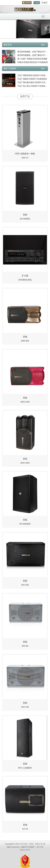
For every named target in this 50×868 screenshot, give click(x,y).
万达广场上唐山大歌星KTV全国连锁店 (33, 86)
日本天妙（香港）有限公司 (31, 844)
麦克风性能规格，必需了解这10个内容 (33, 52)
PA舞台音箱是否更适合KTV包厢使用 (32, 62)
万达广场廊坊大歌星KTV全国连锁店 (32, 79)
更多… (44, 45)
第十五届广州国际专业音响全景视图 (32, 59)
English (45, 3)
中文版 (37, 3)
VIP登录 (27, 3)
